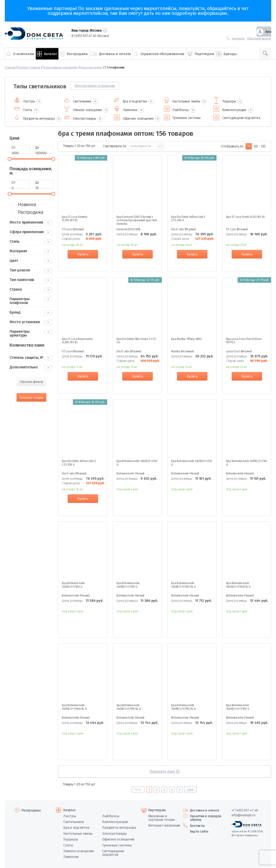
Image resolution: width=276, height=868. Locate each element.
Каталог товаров (29, 68)
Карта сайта (199, 830)
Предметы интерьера (119, 826)
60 (256, 145)
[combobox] (146, 145)
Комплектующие (115, 820)
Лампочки (71, 855)
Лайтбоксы (111, 814)
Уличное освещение (79, 850)
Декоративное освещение (60, 68)
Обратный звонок (259, 38)
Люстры (70, 814)
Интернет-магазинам (164, 824)
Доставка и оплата (205, 809)
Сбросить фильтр (31, 380)
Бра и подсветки (91, 68)
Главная (10, 68)
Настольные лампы (78, 832)
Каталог (69, 809)
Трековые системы (117, 844)
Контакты (238, 38)
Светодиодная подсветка (113, 851)
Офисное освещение (118, 838)
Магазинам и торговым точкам (161, 816)
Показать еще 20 (165, 770)
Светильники (73, 820)
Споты (68, 844)
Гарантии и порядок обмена (206, 817)
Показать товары (32, 396)
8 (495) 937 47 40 (90, 36)
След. (190, 788)
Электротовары (114, 832)
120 (263, 145)
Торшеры (70, 838)
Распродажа (31, 809)
